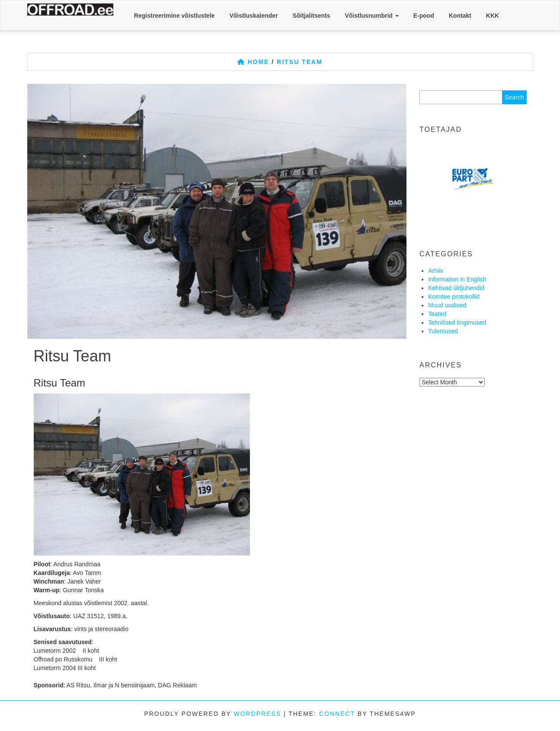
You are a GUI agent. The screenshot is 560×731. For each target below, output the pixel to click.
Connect (337, 714)
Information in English (457, 279)
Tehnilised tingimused (457, 322)
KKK (493, 16)
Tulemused (443, 331)
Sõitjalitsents (311, 16)
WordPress (257, 714)
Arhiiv (436, 271)
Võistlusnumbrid (371, 16)
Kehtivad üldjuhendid (456, 288)
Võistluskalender (253, 16)
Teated (437, 314)
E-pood (424, 16)
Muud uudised (447, 305)
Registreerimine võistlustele (174, 16)
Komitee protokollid (454, 297)
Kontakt (460, 16)
